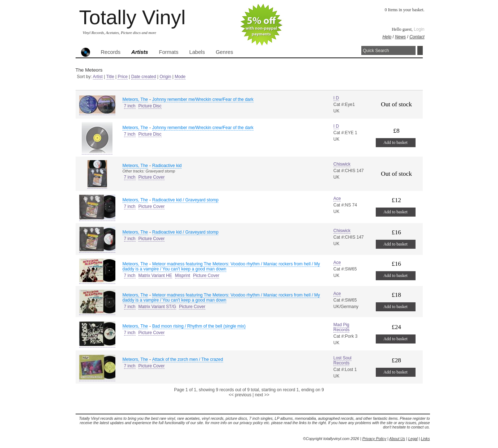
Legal (413, 439)
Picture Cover (152, 177)
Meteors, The (135, 99)
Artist (98, 77)
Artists (140, 52)
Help (387, 37)
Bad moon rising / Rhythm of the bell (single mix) (199, 326)
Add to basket (395, 142)
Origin (165, 77)
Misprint (183, 276)
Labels (197, 52)
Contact (417, 37)
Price (122, 77)
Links (425, 439)
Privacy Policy (374, 439)
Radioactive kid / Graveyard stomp (185, 200)
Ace (337, 199)
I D (336, 98)
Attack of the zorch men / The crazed (188, 359)
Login (419, 29)
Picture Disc (150, 106)
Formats (169, 52)
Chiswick (342, 164)
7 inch (130, 106)
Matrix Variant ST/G (157, 307)
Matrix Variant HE (155, 276)
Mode (180, 77)
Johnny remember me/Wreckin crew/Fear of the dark (203, 99)
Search (420, 50)
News (400, 37)
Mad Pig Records (342, 327)
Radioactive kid (167, 166)
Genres (224, 52)
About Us (397, 439)
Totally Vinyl (133, 17)
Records (111, 52)
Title (110, 77)
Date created (144, 77)
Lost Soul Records (342, 360)
